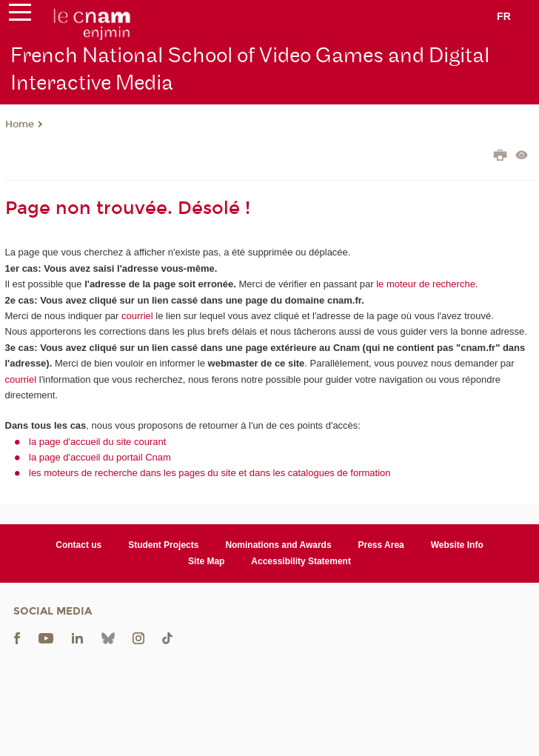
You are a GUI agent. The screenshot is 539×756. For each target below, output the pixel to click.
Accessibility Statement (301, 561)
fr (504, 16)
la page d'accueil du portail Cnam (100, 457)
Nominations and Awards (278, 545)
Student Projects (163, 545)
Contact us (78, 545)
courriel (137, 316)
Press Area (381, 545)
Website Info (457, 545)
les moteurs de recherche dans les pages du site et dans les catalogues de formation (210, 473)
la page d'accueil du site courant (97, 442)
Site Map (206, 561)
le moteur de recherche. (426, 284)
